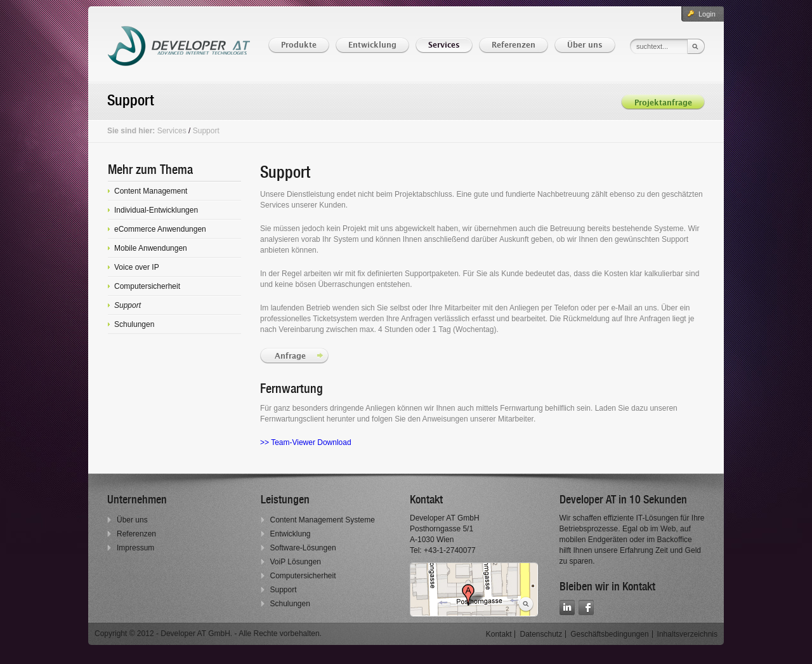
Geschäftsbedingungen (609, 634)
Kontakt (499, 634)
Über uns (132, 520)
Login (707, 14)
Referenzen (136, 534)
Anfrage (291, 356)
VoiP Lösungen (296, 562)
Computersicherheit (303, 576)
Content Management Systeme (323, 520)
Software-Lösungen (303, 548)
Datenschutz (541, 634)
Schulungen (290, 604)
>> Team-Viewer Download (307, 442)
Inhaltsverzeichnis (687, 634)
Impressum (135, 548)
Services (172, 131)
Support (206, 131)
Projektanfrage (663, 103)
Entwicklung (291, 534)
